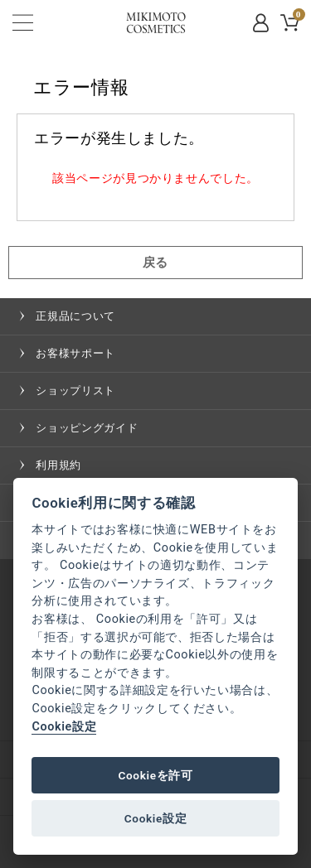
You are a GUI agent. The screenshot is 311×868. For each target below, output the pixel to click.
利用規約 (58, 465)
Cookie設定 (64, 727)
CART (297, 17)
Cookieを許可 (155, 775)
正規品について (75, 316)
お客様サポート (75, 353)
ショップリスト (75, 391)
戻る (155, 263)
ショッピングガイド (87, 428)
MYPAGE (262, 23)
